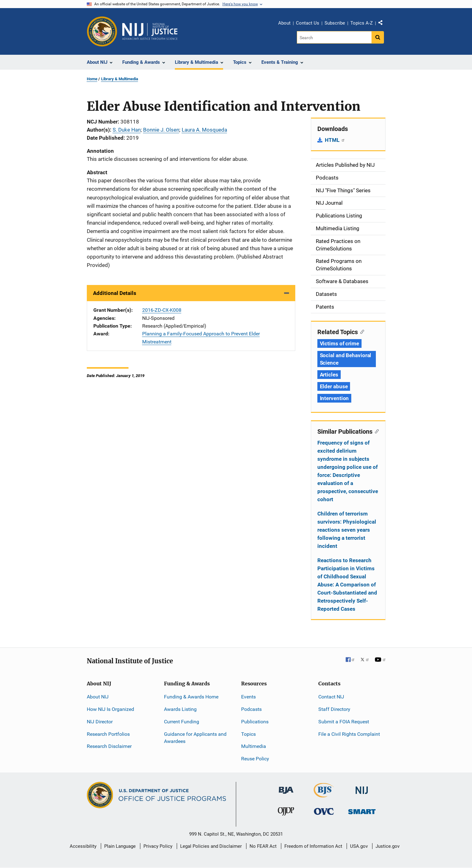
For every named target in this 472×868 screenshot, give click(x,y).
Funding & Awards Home (191, 697)
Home (92, 79)
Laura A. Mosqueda (204, 130)
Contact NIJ (331, 697)
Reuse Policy (255, 759)
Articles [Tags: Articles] (329, 375)
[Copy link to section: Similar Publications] (376, 431)
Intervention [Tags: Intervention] (334, 398)
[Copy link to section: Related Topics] (361, 331)
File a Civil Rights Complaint (349, 734)
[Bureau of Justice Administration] (286, 787)
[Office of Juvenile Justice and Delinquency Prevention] (286, 813)
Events (248, 697)
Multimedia (254, 746)
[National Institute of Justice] (362, 788)
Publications (255, 722)
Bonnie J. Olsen (161, 130)
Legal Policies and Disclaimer (211, 846)
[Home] (150, 31)
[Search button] (378, 37)
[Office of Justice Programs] (102, 31)
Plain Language (120, 846)
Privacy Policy (158, 846)
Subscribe (335, 23)
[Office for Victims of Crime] (324, 811)
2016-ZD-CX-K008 (162, 310)
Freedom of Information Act (313, 846)
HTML (335, 140)
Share (383, 24)
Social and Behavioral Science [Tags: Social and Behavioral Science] (346, 359)
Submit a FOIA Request (344, 722)
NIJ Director (100, 722)
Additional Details (115, 293)
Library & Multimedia (120, 79)
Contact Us (308, 23)
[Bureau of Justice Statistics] (324, 795)
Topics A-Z (362, 23)
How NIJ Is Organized (110, 709)
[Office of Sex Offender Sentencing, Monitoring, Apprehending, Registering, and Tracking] (362, 810)
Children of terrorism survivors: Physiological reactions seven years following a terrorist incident (347, 530)
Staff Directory (334, 709)
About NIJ (98, 697)
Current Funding (182, 722)
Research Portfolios (108, 734)
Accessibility (83, 846)
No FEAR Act (263, 846)
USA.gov (359, 846)
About (284, 23)
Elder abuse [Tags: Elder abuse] (334, 386)
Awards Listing (180, 709)
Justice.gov (388, 846)
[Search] (335, 37)
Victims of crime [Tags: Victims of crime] (339, 343)
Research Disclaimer (109, 746)
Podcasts (251, 709)
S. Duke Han (127, 130)
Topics (248, 734)
